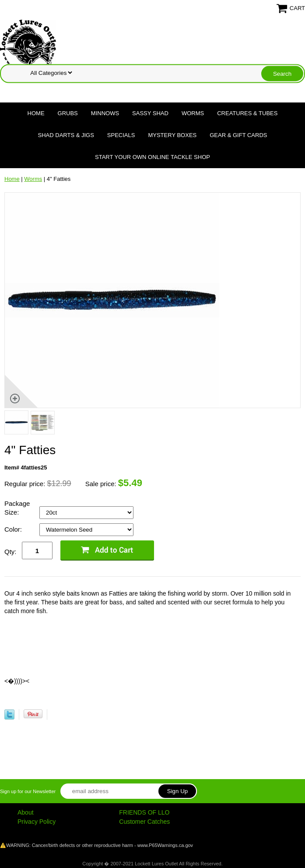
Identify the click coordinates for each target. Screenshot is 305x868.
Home (36, 113)
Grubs (68, 113)
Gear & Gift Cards (238, 135)
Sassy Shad (150, 113)
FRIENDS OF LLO (144, 812)
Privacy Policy (37, 822)
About (26, 812)
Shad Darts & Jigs (66, 135)
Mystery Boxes (172, 135)
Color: (14, 529)
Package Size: (17, 508)
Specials (121, 135)
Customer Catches (144, 822)
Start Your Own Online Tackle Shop (152, 157)
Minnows (105, 113)
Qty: (11, 552)
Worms (193, 113)
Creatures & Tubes (247, 113)
